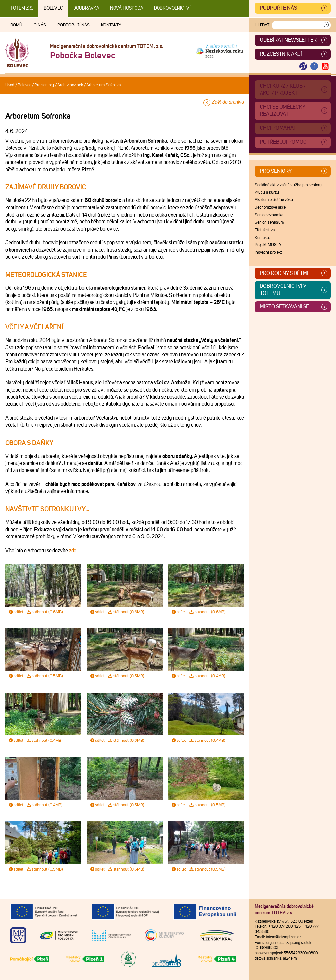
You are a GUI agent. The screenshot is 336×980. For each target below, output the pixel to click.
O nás (40, 25)
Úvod (10, 85)
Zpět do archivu (228, 102)
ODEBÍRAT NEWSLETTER (288, 40)
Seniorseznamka (269, 215)
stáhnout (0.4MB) (207, 676)
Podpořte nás (278, 8)
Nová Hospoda (127, 8)
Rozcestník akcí (281, 54)
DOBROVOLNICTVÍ (172, 8)
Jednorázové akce (270, 207)
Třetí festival (265, 230)
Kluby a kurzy (267, 192)
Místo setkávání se (284, 307)
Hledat (262, 25)
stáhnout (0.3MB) (126, 741)
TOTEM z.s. (22, 8)
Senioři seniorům (269, 223)
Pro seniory (44, 85)
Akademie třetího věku (274, 200)
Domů (16, 25)
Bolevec (53, 8)
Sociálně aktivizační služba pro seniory (288, 185)
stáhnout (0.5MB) (44, 676)
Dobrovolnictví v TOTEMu (283, 290)
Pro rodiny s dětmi (284, 273)
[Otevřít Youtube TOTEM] (325, 67)
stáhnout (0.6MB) (44, 612)
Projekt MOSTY (268, 245)
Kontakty (111, 25)
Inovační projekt (268, 252)
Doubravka (86, 8)
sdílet (16, 612)
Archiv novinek (70, 85)
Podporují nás (73, 25)
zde (73, 551)
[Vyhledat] (326, 25)
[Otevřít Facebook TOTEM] (314, 67)
